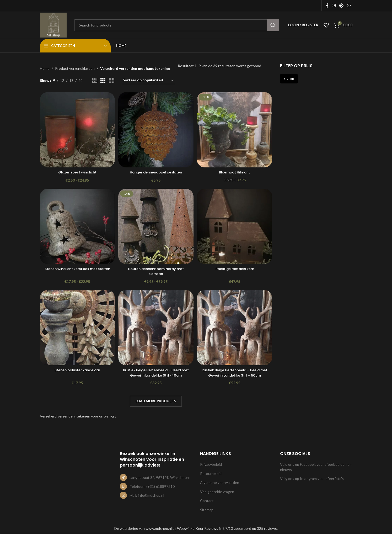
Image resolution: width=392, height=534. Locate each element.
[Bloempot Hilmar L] (235, 129)
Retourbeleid (211, 474)
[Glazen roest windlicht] (77, 129)
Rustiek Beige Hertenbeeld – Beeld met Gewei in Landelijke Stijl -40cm (156, 373)
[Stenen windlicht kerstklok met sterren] (77, 226)
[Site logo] (53, 25)
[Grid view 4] (112, 80)
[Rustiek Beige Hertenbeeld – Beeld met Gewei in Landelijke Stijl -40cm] (156, 328)
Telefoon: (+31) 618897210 (152, 486)
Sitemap (207, 510)
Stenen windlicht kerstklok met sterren (77, 271)
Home (45, 68)
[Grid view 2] (95, 80)
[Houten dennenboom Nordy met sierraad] (156, 226)
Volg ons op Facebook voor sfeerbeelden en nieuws (316, 467)
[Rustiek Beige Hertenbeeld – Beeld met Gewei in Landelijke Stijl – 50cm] (235, 328)
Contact (207, 501)
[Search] (177, 25)
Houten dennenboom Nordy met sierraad (156, 271)
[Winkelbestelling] (148, 80)
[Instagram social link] (334, 6)
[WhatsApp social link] (349, 6)
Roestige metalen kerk (235, 268)
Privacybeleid (211, 464)
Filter (289, 79)
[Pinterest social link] (341, 6)
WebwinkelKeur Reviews (198, 528)
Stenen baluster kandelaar (77, 370)
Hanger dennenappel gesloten (156, 171)
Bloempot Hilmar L (235, 171)
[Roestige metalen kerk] (235, 226)
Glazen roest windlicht (77, 171)
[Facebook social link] (327, 6)
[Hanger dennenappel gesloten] (156, 129)
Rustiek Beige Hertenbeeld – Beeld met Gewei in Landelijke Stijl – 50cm (235, 373)
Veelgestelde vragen (217, 492)
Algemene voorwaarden (220, 482)
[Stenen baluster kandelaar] (77, 328)
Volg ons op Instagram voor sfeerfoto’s (312, 479)
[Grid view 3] (103, 80)
